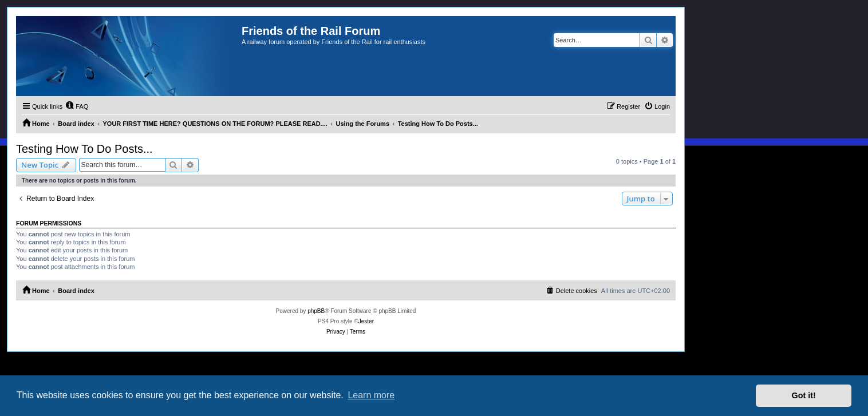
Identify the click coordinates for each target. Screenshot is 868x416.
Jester (366, 321)
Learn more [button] (371, 395)
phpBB (316, 311)
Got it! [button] (804, 395)
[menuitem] (77, 106)
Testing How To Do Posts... (84, 149)
